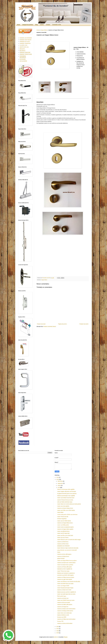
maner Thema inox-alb (63, 517)
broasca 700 (60, 621)
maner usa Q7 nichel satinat (64, 521)
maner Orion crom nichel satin (64, 613)
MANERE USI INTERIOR (26, 38)
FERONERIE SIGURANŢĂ (23, 57)
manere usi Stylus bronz (63, 556)
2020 (58, 631)
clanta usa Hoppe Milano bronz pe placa (67, 561)
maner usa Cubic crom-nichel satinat (66, 510)
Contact (48, 25)
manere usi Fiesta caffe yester (64, 567)
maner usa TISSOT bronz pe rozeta (66, 600)
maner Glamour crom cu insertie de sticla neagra (69, 540)
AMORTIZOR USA (24, 47)
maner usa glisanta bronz (63, 531)
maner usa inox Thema (63, 538)
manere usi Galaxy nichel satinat (65, 611)
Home (19, 25)
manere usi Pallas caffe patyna (65, 604)
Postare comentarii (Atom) (50, 326)
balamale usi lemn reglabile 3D (65, 569)
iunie (59, 488)
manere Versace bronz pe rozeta (65, 500)
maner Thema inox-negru (63, 571)
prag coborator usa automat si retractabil (67, 550)
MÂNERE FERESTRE (25, 52)
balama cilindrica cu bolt (63, 615)
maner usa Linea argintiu (63, 506)
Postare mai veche (84, 324)
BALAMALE (22, 51)
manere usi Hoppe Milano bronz (65, 523)
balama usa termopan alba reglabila (66, 489)
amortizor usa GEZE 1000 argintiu (65, 575)
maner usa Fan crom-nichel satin (65, 535)
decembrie (60, 481)
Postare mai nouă (41, 324)
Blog (37, 25)
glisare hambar (61, 558)
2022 (58, 627)
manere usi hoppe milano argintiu (65, 529)
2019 (58, 633)
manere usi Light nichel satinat (65, 579)
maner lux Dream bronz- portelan (65, 565)
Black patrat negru (62, 596)
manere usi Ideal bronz (63, 542)
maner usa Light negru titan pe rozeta (66, 594)
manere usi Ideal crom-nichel (64, 590)
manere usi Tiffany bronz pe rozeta (66, 577)
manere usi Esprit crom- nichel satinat (66, 563)
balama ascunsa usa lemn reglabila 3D (67, 592)
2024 (58, 477)
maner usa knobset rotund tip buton (66, 498)
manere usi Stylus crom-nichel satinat (66, 609)
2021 (58, 629)
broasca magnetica (62, 519)
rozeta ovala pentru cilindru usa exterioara (67, 515)
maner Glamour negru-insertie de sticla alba (68, 548)
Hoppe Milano (44, 30)
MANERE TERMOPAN (25, 43)
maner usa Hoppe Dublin (63, 586)
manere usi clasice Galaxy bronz (65, 508)
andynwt (56, 637)
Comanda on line (57, 25)
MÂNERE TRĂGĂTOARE (26, 54)
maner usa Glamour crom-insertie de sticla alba (69, 581)
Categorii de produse (28, 25)
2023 (58, 479)
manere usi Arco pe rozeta (64, 602)
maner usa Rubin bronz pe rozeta (65, 584)
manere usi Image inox (63, 607)
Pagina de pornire (62, 324)
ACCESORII (23, 59)
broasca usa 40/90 (62, 617)
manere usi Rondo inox (63, 598)
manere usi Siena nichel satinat (65, 623)
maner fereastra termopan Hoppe (65, 588)
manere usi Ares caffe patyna (64, 554)
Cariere (42, 25)
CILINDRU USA (23, 45)
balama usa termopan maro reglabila (66, 496)
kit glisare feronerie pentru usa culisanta (67, 494)
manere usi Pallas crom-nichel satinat (66, 619)
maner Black (60, 512)
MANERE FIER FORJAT (25, 40)
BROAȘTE (22, 49)
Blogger (65, 637)
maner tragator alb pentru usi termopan (67, 491)
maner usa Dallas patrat (63, 525)
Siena (59, 552)
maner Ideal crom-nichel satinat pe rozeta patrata (69, 504)
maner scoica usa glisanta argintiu (65, 527)
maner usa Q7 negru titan (63, 533)
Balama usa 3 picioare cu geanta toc (66, 573)
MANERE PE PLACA (25, 42)
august (59, 485)
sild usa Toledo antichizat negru (65, 502)
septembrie (60, 483)
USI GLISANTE (23, 61)
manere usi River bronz (63, 544)
